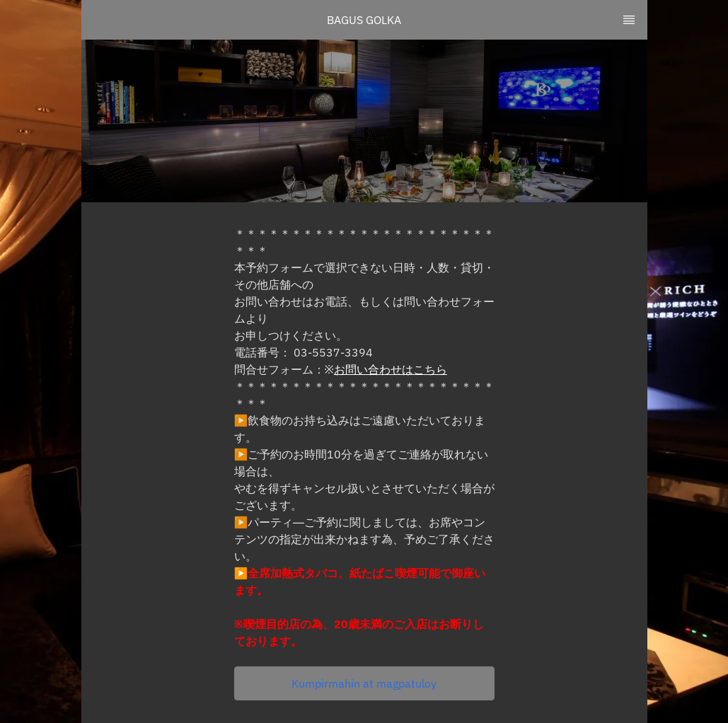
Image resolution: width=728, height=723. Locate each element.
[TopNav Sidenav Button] (629, 20)
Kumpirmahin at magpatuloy (364, 683)
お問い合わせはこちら (391, 369)
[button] (364, 683)
